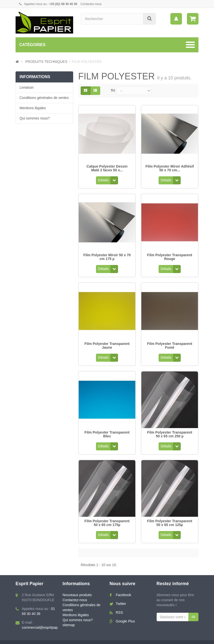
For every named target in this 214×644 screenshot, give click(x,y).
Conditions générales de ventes (44, 98)
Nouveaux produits (77, 586)
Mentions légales (33, 108)
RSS (119, 604)
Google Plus (125, 613)
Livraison (27, 87)
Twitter (121, 595)
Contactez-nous (91, 4)
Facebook (123, 586)
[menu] (176, 19)
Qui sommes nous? (35, 118)
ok (193, 608)
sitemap (69, 616)
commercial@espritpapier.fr (43, 619)
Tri (113, 90)
